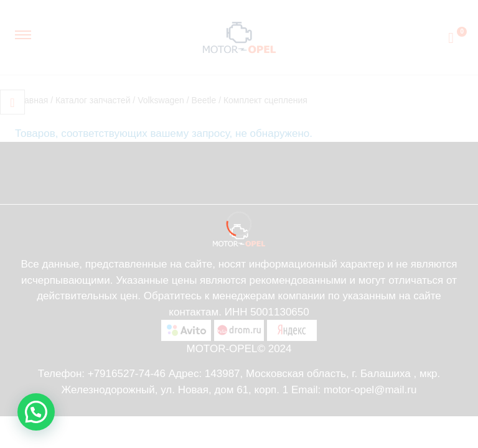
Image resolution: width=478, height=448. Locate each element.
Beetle (204, 100)
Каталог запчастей (93, 100)
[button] (36, 412)
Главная (31, 100)
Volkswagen (161, 100)
